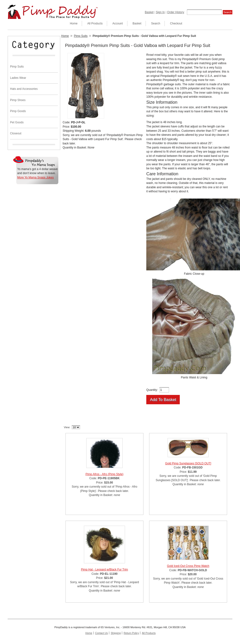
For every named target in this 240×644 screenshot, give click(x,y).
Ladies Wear (18, 78)
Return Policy (131, 633)
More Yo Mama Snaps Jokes (35, 177)
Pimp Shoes (18, 100)
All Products (95, 23)
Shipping (116, 633)
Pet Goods (17, 122)
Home (74, 23)
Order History (176, 12)
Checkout (176, 23)
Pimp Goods (18, 111)
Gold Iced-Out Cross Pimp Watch (188, 566)
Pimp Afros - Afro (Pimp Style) (105, 474)
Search (156, 23)
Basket (149, 12)
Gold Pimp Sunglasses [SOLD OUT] (188, 463)
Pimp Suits (17, 67)
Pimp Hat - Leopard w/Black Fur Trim (105, 570)
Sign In (160, 12)
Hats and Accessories (24, 89)
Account (117, 23)
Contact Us (101, 633)
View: (67, 427)
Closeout (16, 133)
